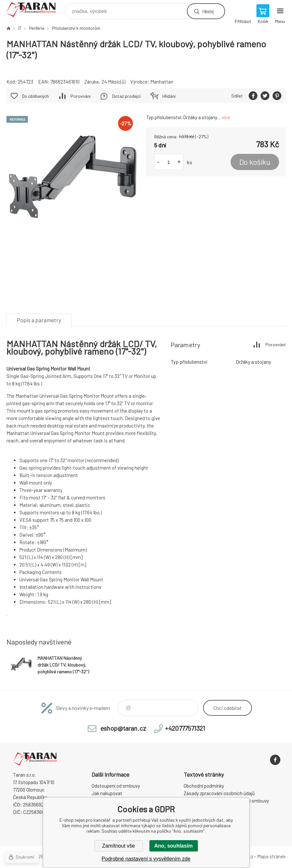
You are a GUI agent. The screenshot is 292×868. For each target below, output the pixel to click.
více (226, 117)
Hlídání (169, 96)
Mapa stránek (271, 856)
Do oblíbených (35, 96)
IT (20, 28)
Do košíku (255, 162)
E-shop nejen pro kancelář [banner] (35, 10)
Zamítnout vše (119, 846)
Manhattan (162, 82)
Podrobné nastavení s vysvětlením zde (146, 859)
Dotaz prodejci (126, 96)
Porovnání (81, 96)
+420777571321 (185, 728)
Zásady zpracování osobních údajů (219, 793)
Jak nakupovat (107, 793)
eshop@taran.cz (123, 728)
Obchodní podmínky (204, 786)
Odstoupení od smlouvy (116, 786)
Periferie (37, 28)
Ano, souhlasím (173, 846)
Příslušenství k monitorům (76, 28)
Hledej (208, 11)
